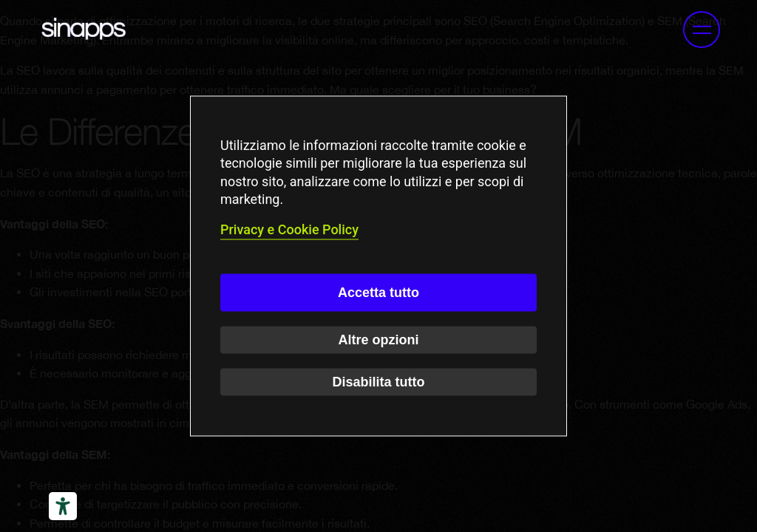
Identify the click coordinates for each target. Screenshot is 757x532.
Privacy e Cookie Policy (289, 229)
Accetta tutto (378, 292)
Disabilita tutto (379, 381)
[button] (702, 30)
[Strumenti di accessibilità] (63, 506)
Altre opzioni (379, 339)
